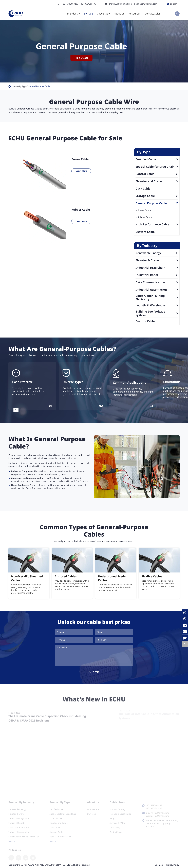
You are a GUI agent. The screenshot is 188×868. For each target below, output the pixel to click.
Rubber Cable (81, 209)
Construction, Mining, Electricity (157, 297)
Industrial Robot (157, 275)
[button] (16, 410)
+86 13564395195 (88, 4)
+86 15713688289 (70, 4)
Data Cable (143, 188)
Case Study (103, 14)
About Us (119, 14)
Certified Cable (157, 159)
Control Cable (157, 174)
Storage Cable (157, 196)
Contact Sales (153, 14)
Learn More (81, 171)
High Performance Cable (157, 224)
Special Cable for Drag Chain (157, 166)
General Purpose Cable (39, 86)
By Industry (73, 14)
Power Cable (80, 159)
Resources (135, 14)
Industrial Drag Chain (157, 268)
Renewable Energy (157, 253)
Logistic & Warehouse (157, 305)
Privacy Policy (173, 865)
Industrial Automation (157, 289)
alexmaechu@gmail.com (145, 4)
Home (15, 86)
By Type (88, 14)
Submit (94, 672)
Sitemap (159, 865)
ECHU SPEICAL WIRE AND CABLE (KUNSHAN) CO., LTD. (46, 865)
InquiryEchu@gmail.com (121, 4)
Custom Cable (145, 232)
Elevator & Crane (157, 260)
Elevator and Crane (157, 181)
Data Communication (157, 282)
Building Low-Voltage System (157, 313)
